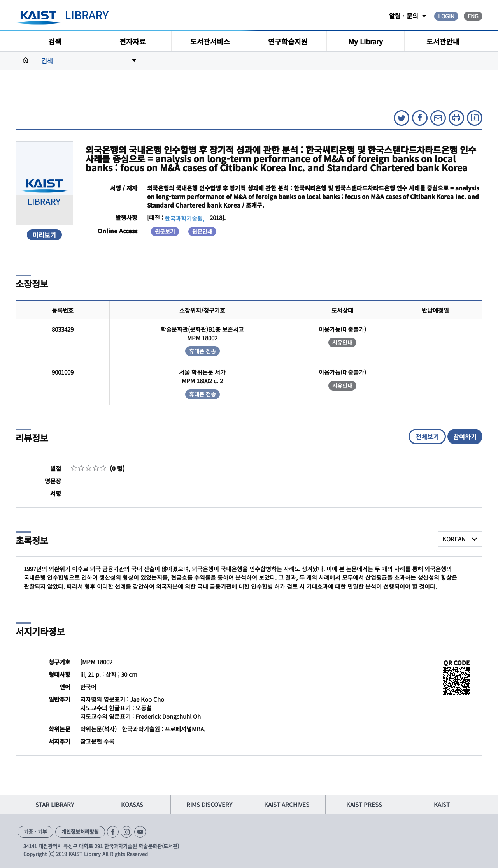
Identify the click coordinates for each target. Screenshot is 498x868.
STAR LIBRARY (55, 804)
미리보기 (44, 235)
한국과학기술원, (184, 218)
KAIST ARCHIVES (287, 804)
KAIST (442, 804)
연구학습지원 (288, 41)
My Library (366, 41)
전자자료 (133, 41)
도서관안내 (443, 41)
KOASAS (132, 804)
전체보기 (427, 437)
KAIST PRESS (364, 804)
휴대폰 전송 (203, 351)
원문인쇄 (202, 231)
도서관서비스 (210, 41)
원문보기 (165, 231)
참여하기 (465, 437)
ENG (473, 16)
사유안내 (342, 342)
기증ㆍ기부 (35, 832)
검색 (55, 41)
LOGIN (446, 16)
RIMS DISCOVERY (209, 804)
